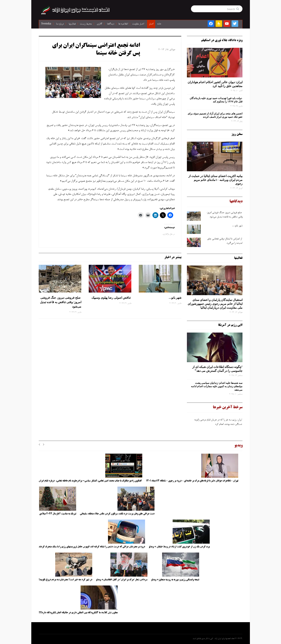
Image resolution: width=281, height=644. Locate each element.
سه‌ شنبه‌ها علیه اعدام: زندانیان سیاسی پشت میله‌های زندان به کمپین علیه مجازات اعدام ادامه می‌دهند (217, 386)
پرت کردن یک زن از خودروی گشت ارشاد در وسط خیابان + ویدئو (179, 547)
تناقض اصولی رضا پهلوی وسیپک (111, 298)
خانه (159, 24)
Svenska (46, 24)
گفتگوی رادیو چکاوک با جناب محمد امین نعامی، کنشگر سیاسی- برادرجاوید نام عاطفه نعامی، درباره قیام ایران (90, 481)
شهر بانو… (175, 298)
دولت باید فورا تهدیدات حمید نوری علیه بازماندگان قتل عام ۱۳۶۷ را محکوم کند (216, 100)
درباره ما (60, 24)
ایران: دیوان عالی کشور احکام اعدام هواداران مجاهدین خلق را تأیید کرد (215, 84)
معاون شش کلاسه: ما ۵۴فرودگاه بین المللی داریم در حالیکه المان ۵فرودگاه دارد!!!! (78, 613)
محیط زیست (86, 24)
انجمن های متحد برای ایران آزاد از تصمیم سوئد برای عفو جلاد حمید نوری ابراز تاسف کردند (215, 115)
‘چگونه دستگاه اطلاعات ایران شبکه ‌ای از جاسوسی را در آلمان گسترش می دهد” (217, 369)
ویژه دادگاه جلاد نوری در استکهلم (222, 40)
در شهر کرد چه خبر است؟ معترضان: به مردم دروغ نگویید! (65, 580)
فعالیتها (72, 24)
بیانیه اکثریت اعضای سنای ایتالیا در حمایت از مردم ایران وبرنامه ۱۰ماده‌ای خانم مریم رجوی (215, 180)
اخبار (151, 24)
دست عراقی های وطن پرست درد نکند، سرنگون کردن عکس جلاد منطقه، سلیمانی (117, 514)
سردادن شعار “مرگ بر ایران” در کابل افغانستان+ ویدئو (122, 580)
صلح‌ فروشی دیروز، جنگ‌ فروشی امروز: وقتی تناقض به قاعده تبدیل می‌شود (61, 302)
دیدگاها (111, 24)
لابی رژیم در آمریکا (230, 325)
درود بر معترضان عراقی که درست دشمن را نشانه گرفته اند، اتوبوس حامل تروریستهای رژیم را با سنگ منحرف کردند (92, 547)
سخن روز (237, 134)
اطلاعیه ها (123, 24)
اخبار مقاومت (138, 24)
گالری (99, 24)
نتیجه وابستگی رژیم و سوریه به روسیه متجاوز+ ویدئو (175, 580)
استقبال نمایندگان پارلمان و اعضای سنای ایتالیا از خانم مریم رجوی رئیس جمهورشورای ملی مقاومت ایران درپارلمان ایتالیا (215, 304)
